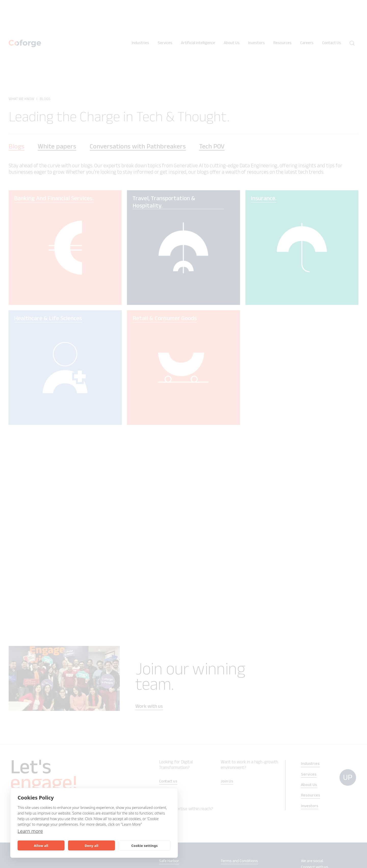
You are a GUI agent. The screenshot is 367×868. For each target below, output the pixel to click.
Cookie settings (144, 846)
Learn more (31, 831)
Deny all (91, 846)
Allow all (41, 846)
